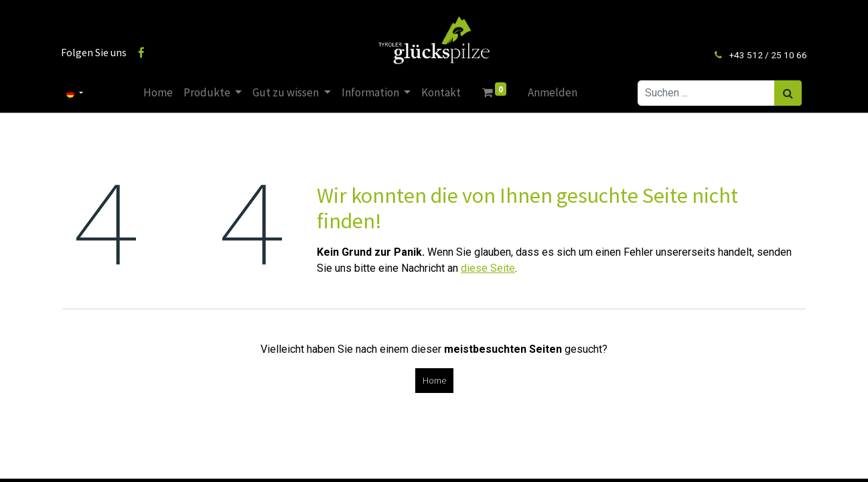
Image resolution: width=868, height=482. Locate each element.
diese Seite (488, 268)
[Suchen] (787, 93)
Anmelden (553, 92)
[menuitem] (158, 93)
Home (434, 380)
